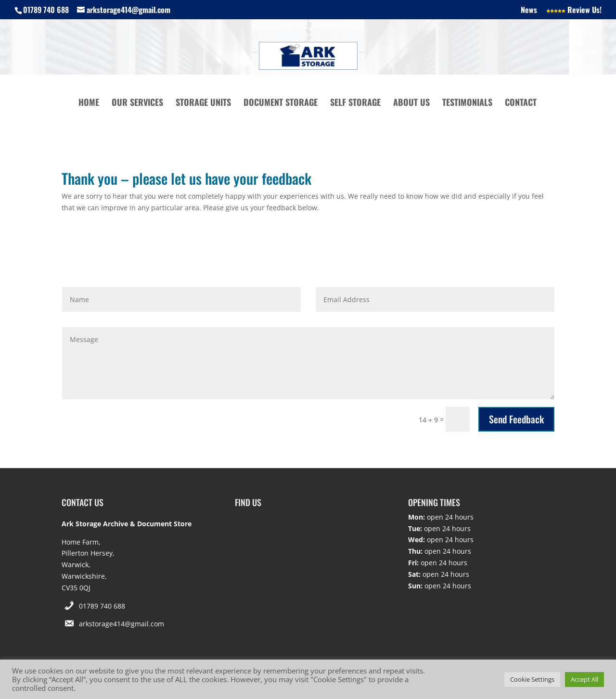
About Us (411, 103)
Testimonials (467, 103)
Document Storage (281, 103)
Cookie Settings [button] (532, 679)
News (529, 11)
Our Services (137, 103)
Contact (521, 103)
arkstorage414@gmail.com (122, 624)
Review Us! (574, 11)
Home (89, 103)
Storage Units (203, 103)
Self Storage (355, 103)
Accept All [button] (584, 679)
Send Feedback (516, 419)
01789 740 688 (102, 606)
